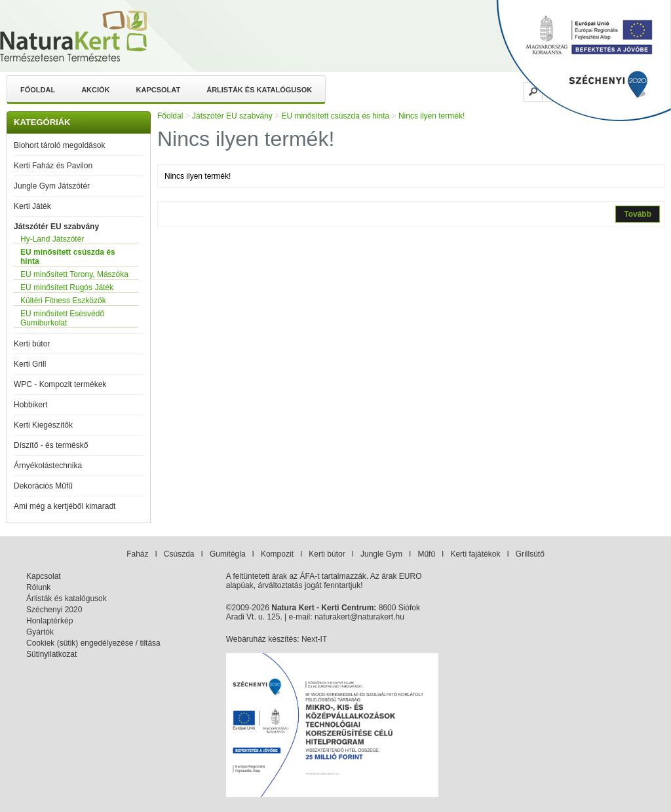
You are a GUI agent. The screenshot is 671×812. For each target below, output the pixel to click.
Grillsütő (530, 554)
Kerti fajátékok (475, 554)
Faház (137, 554)
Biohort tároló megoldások (59, 145)
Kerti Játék (32, 206)
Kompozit (277, 554)
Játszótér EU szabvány (56, 227)
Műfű (426, 554)
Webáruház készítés (262, 639)
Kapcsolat (159, 90)
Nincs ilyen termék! (431, 116)
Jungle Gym (381, 554)
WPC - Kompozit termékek (60, 384)
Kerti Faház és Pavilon (53, 166)
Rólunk (38, 587)
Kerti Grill (30, 364)
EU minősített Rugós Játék (67, 287)
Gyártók (40, 632)
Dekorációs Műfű (43, 486)
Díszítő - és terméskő (51, 445)
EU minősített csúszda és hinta (68, 257)
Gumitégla (228, 554)
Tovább (638, 214)
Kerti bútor (32, 344)
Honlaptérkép (49, 621)
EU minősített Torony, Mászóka (74, 274)
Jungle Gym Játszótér (52, 186)
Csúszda (179, 554)
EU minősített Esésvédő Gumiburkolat (62, 318)
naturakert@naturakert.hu (359, 617)
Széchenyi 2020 (54, 610)
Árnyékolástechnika (48, 466)
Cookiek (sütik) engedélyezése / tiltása (93, 643)
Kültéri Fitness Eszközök (63, 301)
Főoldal (38, 90)
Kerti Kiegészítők (43, 425)
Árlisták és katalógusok (259, 90)
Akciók (95, 90)
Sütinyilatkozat (51, 654)
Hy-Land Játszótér (52, 239)
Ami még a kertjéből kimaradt (65, 506)
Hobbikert (30, 405)
